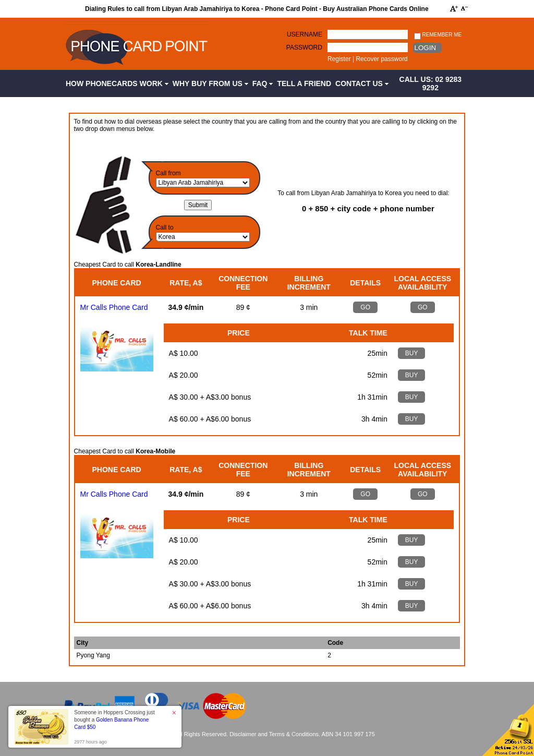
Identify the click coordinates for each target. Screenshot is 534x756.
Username (305, 34)
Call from (168, 173)
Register (339, 59)
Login (425, 48)
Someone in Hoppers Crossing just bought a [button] (114, 720)
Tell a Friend (304, 83)
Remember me (438, 35)
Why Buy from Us (210, 83)
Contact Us (362, 83)
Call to (165, 227)
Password (304, 47)
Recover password (381, 59)
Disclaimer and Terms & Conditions (274, 734)
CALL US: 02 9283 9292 (431, 83)
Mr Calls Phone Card (114, 307)
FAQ (263, 83)
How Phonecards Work (117, 83)
